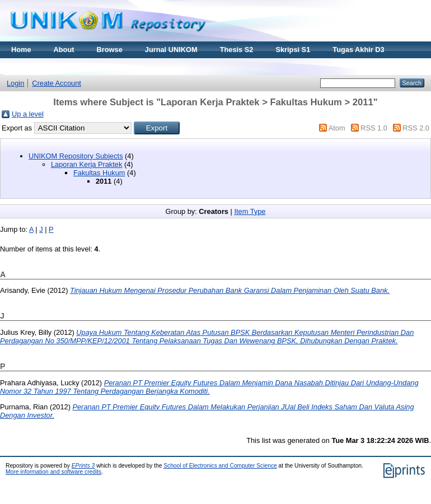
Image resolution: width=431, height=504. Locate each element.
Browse (110, 50)
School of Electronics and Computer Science (220, 466)
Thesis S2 (237, 50)
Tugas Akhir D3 (358, 50)
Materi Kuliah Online (46, 66)
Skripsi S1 (293, 50)
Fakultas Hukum (99, 173)
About (64, 50)
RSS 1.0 (374, 128)
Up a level (28, 114)
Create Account (57, 83)
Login (15, 83)
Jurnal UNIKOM (171, 50)
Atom (337, 128)
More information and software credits (53, 472)
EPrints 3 (83, 466)
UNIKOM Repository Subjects (76, 156)
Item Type (250, 211)
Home (21, 50)
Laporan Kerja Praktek (86, 164)
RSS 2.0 (416, 128)
